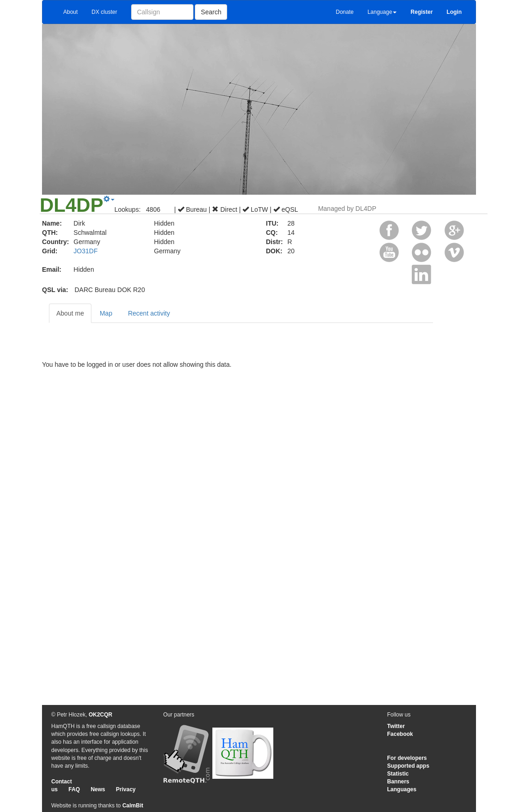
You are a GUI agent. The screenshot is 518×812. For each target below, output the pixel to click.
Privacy (126, 789)
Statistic (398, 774)
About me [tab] (70, 313)
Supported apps (408, 766)
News (98, 789)
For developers (407, 758)
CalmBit (133, 806)
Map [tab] (106, 313)
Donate (345, 12)
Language (382, 12)
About (70, 12)
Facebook (400, 734)
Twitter (396, 726)
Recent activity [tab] (149, 313)
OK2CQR (100, 715)
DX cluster (104, 12)
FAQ (74, 789)
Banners (398, 782)
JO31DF (85, 251)
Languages (402, 789)
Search (211, 12)
